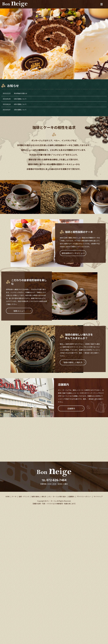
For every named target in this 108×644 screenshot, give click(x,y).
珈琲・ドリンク (24, 497)
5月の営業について (20, 99)
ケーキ (14, 497)
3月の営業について (20, 110)
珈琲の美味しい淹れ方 (73, 362)
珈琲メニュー (19, 311)
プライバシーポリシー (84, 497)
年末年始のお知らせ (21, 93)
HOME (8, 497)
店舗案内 (71, 408)
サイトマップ (98, 497)
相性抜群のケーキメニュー (73, 253)
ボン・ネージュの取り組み (57, 497)
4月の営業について (20, 104)
